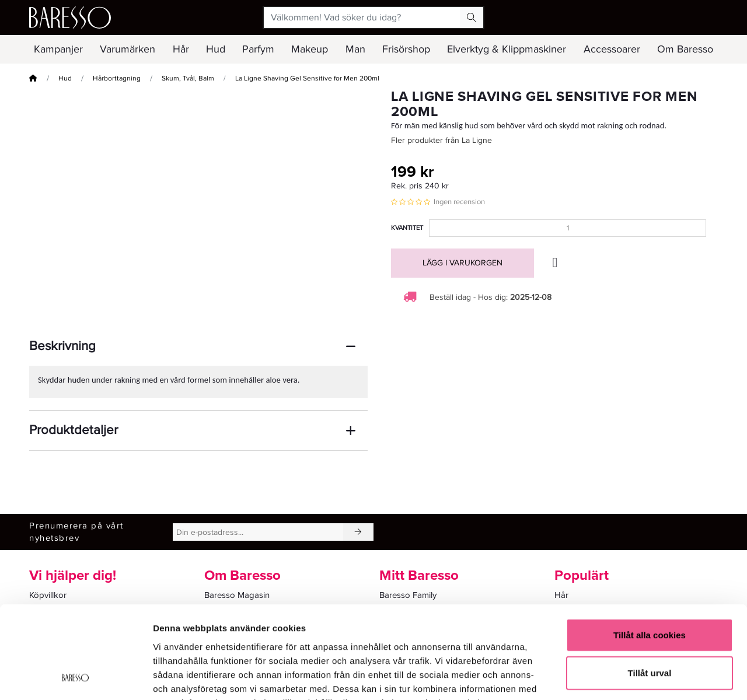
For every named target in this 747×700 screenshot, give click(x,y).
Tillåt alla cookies (650, 548)
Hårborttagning (117, 78)
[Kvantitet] (568, 228)
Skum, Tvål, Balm (188, 78)
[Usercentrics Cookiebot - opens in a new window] (76, 677)
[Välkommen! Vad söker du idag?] (362, 17)
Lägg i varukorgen (462, 263)
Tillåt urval (650, 587)
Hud (65, 78)
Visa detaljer (634, 677)
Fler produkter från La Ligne (441, 140)
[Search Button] (472, 17)
